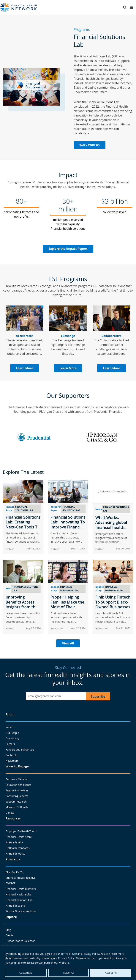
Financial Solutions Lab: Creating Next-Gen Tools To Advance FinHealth (23, 525)
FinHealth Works (15, 854)
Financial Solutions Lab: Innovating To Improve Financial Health (68, 525)
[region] (68, 963)
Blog (8, 930)
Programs (13, 859)
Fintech (10, 549)
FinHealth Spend (15, 906)
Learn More (25, 368)
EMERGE (11, 883)
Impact (10, 727)
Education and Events (18, 785)
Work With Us (90, 145)
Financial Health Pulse (19, 894)
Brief (8, 588)
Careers (10, 744)
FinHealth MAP (14, 842)
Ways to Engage (17, 766)
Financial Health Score (19, 837)
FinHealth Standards (18, 848)
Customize (26, 973)
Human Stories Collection (20, 941)
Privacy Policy (91, 954)
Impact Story (10, 508)
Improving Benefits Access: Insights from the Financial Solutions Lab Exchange (23, 607)
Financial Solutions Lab (19, 900)
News (99, 509)
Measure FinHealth (17, 807)
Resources (13, 818)
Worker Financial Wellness (21, 911)
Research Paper (56, 508)
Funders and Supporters (20, 749)
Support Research (16, 802)
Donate (10, 813)
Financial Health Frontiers (21, 889)
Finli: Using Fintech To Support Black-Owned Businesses (113, 602)
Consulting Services (17, 796)
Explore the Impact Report (68, 249)
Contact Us (12, 755)
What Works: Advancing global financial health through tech (111, 525)
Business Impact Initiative (21, 878)
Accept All (111, 973)
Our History (12, 738)
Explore (11, 917)
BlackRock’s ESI (14, 872)
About (10, 714)
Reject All (68, 973)
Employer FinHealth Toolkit (21, 831)
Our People (12, 733)
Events (10, 935)
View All (68, 643)
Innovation (57, 628)
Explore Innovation (17, 790)
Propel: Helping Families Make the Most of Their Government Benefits (67, 607)
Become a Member (17, 779)
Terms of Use (69, 954)
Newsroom (12, 761)
